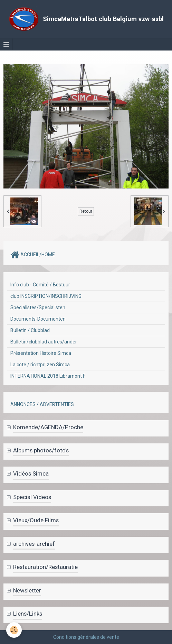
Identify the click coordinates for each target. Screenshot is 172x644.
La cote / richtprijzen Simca (40, 365)
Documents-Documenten (38, 319)
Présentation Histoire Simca (41, 353)
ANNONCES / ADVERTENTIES (42, 404)
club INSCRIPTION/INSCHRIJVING (46, 296)
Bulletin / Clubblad (30, 330)
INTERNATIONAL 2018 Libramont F (48, 376)
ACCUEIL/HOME (33, 255)
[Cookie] (14, 630)
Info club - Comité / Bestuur (40, 285)
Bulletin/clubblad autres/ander (44, 342)
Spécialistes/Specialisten (38, 307)
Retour (86, 211)
